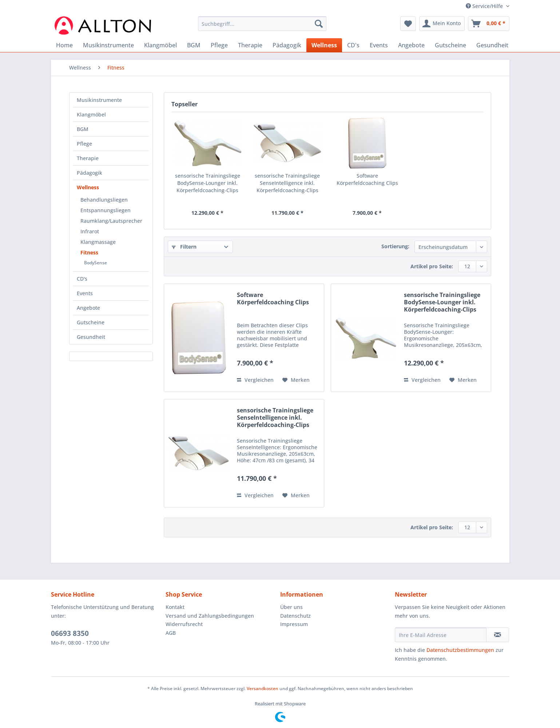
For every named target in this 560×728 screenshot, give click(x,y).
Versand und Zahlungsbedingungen (210, 616)
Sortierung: (395, 246)
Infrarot (90, 231)
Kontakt (175, 607)
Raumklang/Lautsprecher (111, 221)
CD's (82, 279)
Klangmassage (98, 242)
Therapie (88, 158)
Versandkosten (263, 689)
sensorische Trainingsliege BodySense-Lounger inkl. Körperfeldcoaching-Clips (208, 183)
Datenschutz (295, 616)
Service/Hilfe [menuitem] (485, 6)
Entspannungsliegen (106, 210)
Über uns (291, 607)
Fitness (89, 252)
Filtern (184, 247)
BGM (83, 129)
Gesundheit (91, 337)
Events (85, 293)
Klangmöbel (91, 114)
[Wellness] (324, 45)
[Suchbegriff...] (262, 24)
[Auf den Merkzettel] (296, 380)
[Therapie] (250, 45)
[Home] (64, 45)
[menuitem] (262, 27)
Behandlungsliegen (104, 200)
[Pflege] (219, 45)
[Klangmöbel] (160, 45)
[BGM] (194, 45)
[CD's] (353, 45)
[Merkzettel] (408, 24)
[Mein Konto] (442, 24)
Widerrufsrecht (184, 624)
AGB (171, 633)
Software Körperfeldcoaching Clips (367, 179)
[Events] (379, 45)
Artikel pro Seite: (432, 266)
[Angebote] (411, 45)
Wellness (88, 187)
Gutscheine (91, 322)
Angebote (88, 308)
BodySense (96, 263)
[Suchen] (319, 24)
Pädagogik (90, 173)
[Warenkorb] (489, 24)
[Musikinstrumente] (108, 45)
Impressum (294, 624)
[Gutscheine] (450, 45)
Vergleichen (255, 380)
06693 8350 (70, 633)
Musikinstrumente (99, 100)
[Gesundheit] (492, 45)
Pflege (84, 144)
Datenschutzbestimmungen (460, 650)
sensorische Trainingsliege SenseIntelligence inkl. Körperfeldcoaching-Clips (287, 183)
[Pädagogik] (287, 45)
